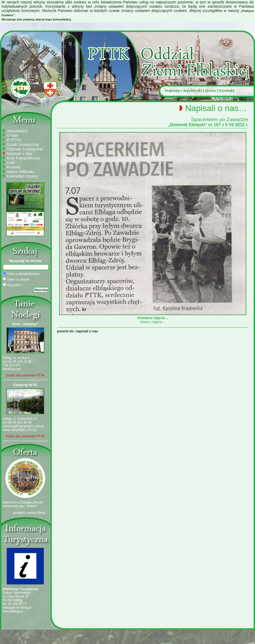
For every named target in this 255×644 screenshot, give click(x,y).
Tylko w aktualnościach (21, 274)
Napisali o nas (19, 153)
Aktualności (17, 131)
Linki (11, 162)
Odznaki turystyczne (25, 149)
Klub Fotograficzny (23, 158)
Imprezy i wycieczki (183, 90)
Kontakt (227, 90)
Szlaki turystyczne (23, 144)
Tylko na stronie (16, 279)
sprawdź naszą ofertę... (30, 513)
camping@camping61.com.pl (23, 426)
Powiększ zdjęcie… (153, 316)
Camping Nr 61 (25, 385)
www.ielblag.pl (13, 611)
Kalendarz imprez (22, 176)
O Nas (12, 135)
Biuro (211, 90)
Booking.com (12, 369)
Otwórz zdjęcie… (153, 322)
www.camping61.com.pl (19, 430)
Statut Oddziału (20, 171)
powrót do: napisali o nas (78, 331)
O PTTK (14, 140)
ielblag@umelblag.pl (17, 608)
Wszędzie (12, 285)
